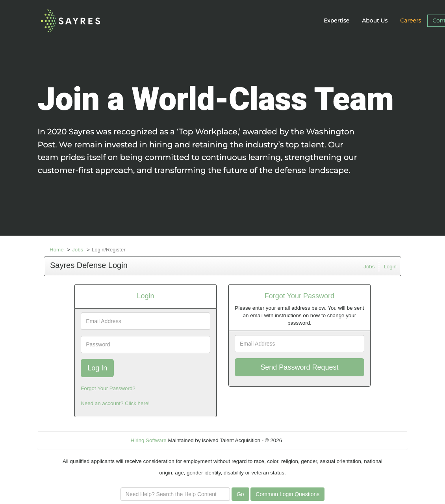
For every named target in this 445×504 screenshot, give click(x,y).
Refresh (305, 440)
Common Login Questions (287, 494)
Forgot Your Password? (108, 388)
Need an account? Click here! (115, 403)
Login (390, 267)
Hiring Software (149, 440)
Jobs (78, 250)
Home (57, 250)
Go (240, 494)
